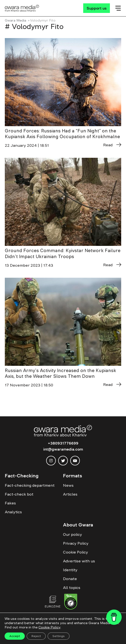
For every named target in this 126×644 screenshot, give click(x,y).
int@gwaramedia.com (63, 449)
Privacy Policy (76, 543)
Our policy (72, 534)
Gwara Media (16, 20)
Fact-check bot (19, 494)
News (68, 485)
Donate (70, 579)
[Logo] (22, 8)
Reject (36, 636)
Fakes (10, 503)
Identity (70, 570)
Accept (15, 636)
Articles (70, 494)
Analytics (13, 512)
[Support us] (97, 8)
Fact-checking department (30, 485)
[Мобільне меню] (118, 8)
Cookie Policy (76, 552)
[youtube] (75, 461)
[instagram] (51, 461)
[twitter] (63, 461)
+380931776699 (63, 443)
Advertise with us (79, 561)
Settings (59, 636)
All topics (72, 588)
